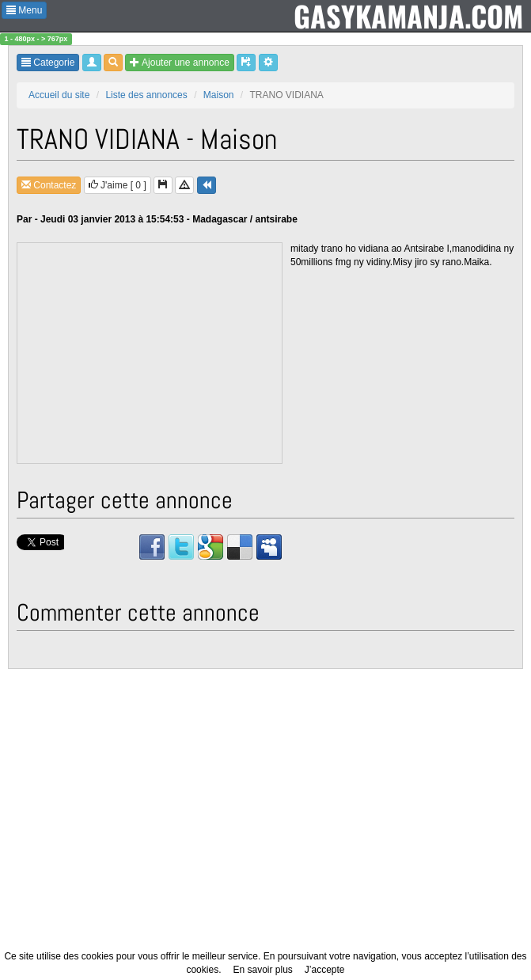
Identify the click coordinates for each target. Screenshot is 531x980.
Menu (24, 10)
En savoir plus (262, 970)
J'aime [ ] (118, 185)
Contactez (49, 185)
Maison (219, 95)
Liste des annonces (146, 95)
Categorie (48, 63)
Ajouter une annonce (179, 63)
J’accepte (325, 970)
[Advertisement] (150, 354)
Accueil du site (59, 95)
